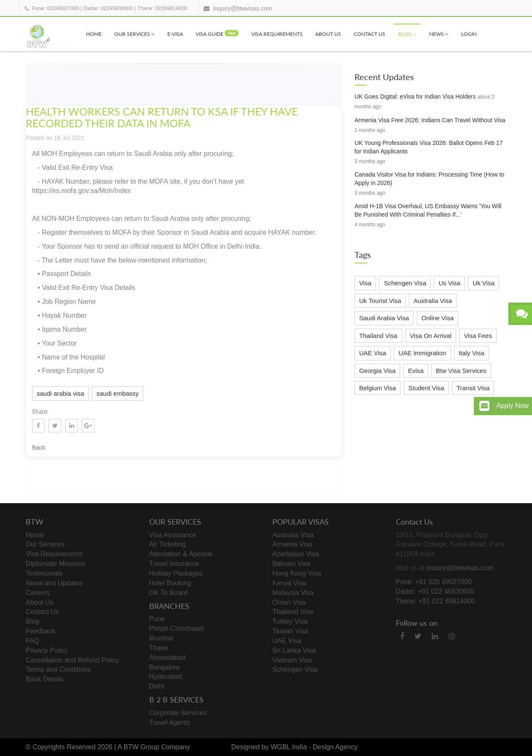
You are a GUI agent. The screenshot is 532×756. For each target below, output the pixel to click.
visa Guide (217, 34)
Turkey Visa (290, 621)
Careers (38, 593)
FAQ (32, 641)
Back (39, 448)
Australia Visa (433, 301)
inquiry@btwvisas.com (243, 8)
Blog (407, 34)
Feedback (40, 631)
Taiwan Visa (290, 631)
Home (94, 34)
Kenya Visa (289, 583)
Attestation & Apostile (181, 554)
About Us (328, 34)
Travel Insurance (174, 564)
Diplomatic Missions (55, 564)
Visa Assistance (173, 535)
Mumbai (161, 638)
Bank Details (45, 679)
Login (469, 34)
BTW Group (141, 747)
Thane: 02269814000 (163, 8)
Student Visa (426, 388)
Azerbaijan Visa (296, 554)
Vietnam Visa (292, 660)
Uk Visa (483, 283)
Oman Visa (289, 602)
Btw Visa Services (461, 371)
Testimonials (44, 573)
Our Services (134, 34)
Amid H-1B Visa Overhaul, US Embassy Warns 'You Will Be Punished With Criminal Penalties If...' (428, 210)
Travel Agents (170, 722)
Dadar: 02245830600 (108, 8)
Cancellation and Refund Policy (73, 660)
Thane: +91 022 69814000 (435, 601)
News (439, 34)
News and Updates (54, 583)
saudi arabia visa (60, 393)
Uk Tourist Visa (380, 301)
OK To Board (168, 593)
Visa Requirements (277, 34)
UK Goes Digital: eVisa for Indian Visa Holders (415, 97)
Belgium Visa (378, 388)
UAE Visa (373, 353)
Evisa (416, 371)
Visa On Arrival (431, 336)
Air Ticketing (168, 544)
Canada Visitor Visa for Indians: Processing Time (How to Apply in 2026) (429, 179)
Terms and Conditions (58, 669)
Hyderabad (166, 677)
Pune (157, 619)
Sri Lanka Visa (294, 650)
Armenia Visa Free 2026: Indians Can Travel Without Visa (430, 120)
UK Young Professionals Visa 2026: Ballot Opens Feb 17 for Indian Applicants (429, 147)
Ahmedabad (167, 658)
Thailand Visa (378, 336)
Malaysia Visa (293, 593)
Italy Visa (472, 353)
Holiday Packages (176, 573)
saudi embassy (118, 393)
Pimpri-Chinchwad (177, 629)
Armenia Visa (292, 544)
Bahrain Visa (291, 564)
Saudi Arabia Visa (384, 318)
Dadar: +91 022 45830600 (435, 591)
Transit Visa (473, 388)
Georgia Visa (377, 371)
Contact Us (369, 34)
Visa (365, 283)
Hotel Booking (170, 583)
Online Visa (438, 318)
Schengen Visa (405, 283)
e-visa (175, 34)
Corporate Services (178, 713)
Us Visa (449, 283)
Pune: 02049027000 (55, 8)
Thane (159, 648)
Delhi (157, 686)
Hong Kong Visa (297, 573)
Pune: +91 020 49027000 (434, 582)
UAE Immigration (422, 353)
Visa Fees (478, 336)
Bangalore (165, 667)
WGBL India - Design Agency (314, 747)
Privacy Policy (47, 650)
